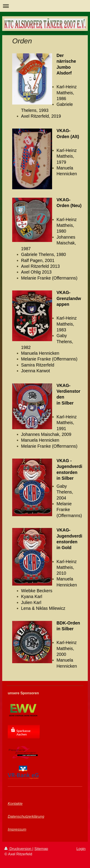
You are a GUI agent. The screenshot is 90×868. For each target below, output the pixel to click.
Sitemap (41, 849)
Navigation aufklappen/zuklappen (45, 6)
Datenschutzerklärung (26, 817)
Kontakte (15, 804)
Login (81, 849)
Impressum (17, 829)
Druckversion (18, 849)
